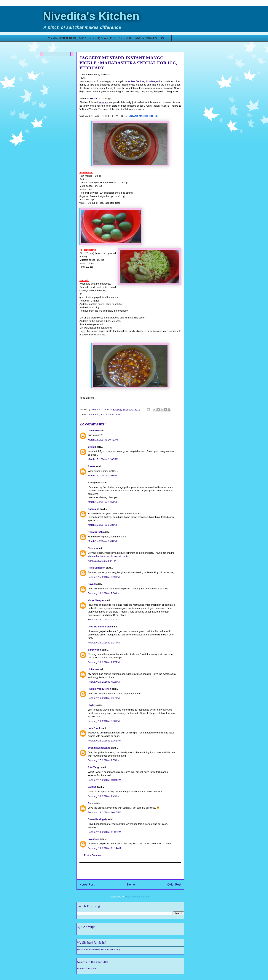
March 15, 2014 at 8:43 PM (102, 541)
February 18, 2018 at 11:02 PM (104, 832)
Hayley (92, 705)
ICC (103, 415)
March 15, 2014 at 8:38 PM (102, 525)
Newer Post (87, 884)
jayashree (93, 839)
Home (131, 884)
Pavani (92, 584)
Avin (90, 803)
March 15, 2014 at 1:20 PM (102, 475)
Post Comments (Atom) (138, 897)
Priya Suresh (95, 532)
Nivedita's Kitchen (91, 16)
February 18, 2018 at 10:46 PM (104, 812)
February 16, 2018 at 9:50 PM (104, 721)
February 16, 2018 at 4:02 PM (104, 682)
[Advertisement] (130, 871)
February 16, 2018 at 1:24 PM (104, 643)
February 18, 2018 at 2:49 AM (104, 796)
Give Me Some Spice (100, 627)
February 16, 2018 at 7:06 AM (104, 593)
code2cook (94, 728)
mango (110, 415)
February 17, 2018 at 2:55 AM (104, 760)
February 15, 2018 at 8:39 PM (104, 577)
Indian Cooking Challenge (143, 81)
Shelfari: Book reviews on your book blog (99, 950)
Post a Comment (93, 855)
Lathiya (92, 787)
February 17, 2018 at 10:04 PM (104, 780)
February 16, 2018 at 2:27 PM (104, 662)
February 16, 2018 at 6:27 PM (104, 698)
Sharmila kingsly (97, 819)
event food (94, 415)
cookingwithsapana (99, 748)
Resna (91, 466)
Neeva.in (93, 548)
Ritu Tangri (94, 767)
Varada (103, 102)
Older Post (174, 884)
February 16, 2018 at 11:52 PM (104, 741)
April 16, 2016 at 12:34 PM (102, 561)
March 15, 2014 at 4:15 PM (102, 502)
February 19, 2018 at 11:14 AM (104, 848)
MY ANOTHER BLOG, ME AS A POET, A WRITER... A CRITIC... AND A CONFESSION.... (107, 38)
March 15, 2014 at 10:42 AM (103, 440)
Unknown (93, 431)
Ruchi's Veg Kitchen (99, 689)
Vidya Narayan (96, 600)
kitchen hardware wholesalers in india (108, 556)
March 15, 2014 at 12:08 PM (103, 459)
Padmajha (94, 509)
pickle (118, 415)
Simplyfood (94, 650)
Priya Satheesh (96, 568)
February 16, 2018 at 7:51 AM (104, 620)
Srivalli (94, 98)
